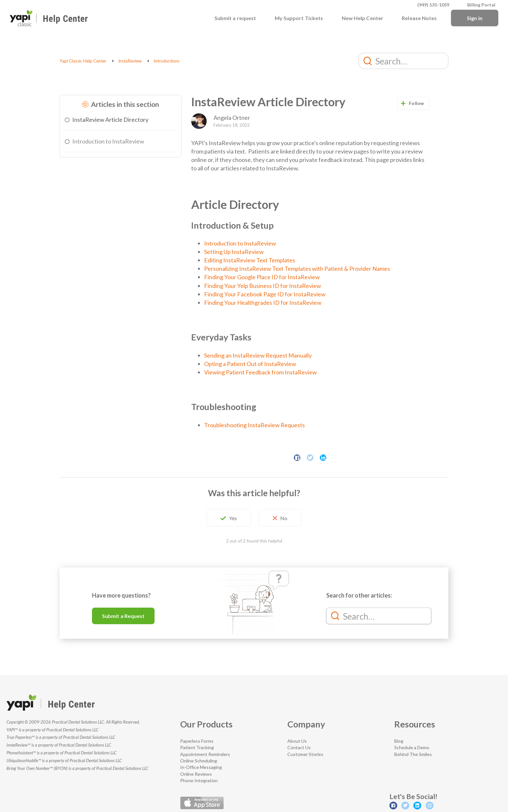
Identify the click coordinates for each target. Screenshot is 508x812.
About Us (297, 741)
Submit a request (235, 18)
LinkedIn (323, 458)
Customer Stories (305, 754)
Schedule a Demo (412, 747)
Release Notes (419, 18)
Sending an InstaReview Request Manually (258, 355)
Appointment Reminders (205, 754)
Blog (399, 741)
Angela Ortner (232, 118)
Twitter (310, 458)
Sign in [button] (475, 18)
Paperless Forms (197, 741)
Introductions (167, 61)
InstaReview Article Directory (110, 120)
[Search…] (404, 61)
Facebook (297, 458)
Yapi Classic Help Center (83, 61)
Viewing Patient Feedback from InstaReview (260, 372)
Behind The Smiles (413, 754)
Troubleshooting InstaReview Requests (254, 425)
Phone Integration (199, 780)
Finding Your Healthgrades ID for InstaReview (263, 303)
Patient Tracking (197, 747)
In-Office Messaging (201, 767)
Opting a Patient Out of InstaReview (250, 364)
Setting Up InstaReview (234, 252)
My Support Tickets (299, 18)
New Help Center (363, 18)
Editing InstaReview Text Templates (250, 260)
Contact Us (299, 747)
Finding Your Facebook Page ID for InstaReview (265, 294)
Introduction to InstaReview (108, 141)
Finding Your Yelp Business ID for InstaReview (263, 286)
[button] (229, 518)
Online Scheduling (199, 761)
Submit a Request (123, 616)
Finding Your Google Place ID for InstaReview (262, 277)
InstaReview (130, 61)
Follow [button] (416, 103)
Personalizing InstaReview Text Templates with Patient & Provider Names (297, 269)
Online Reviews (196, 774)
